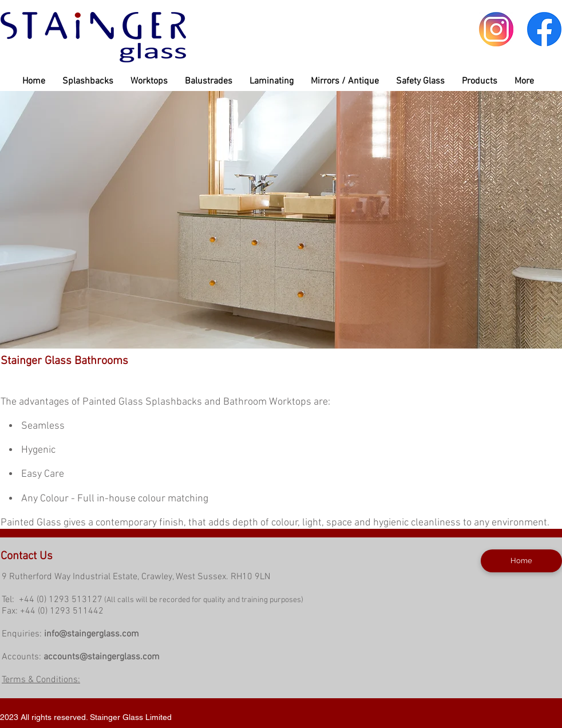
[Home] (521, 561)
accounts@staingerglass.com (102, 657)
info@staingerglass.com (92, 634)
